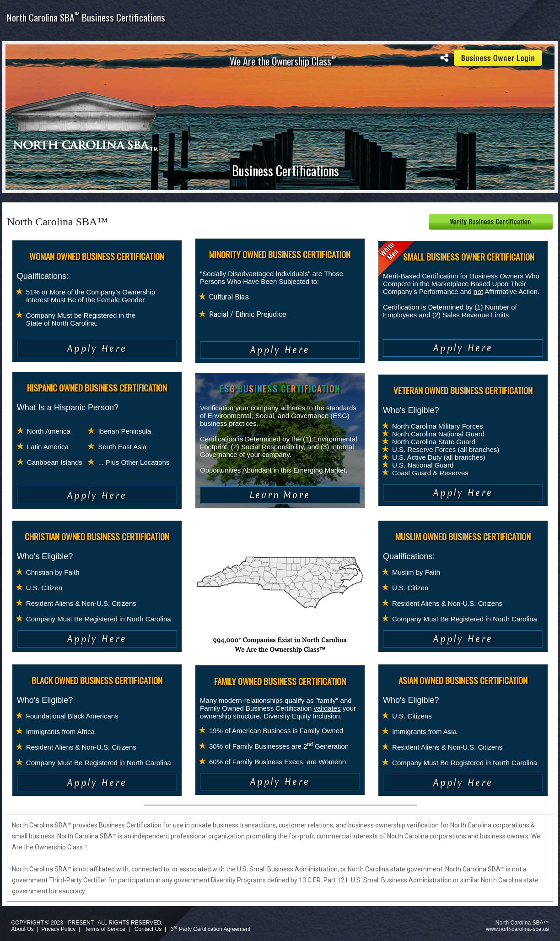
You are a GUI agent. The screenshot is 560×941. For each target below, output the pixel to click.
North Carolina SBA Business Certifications (86, 17)
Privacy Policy (58, 929)
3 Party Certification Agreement (210, 929)
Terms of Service (105, 929)
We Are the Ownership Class (283, 61)
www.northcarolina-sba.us (517, 929)
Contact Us (148, 929)
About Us (22, 929)
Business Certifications (285, 171)
